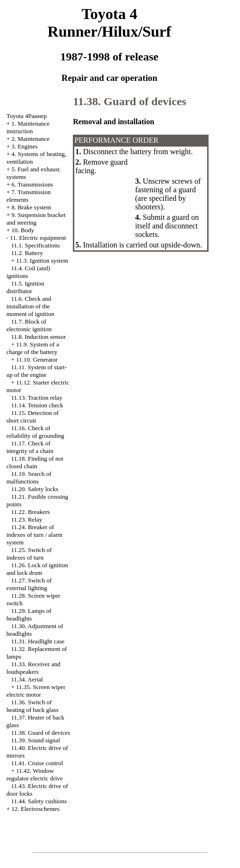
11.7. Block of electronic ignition (29, 325)
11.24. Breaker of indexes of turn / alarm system (34, 535)
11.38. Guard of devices (40, 733)
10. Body (23, 230)
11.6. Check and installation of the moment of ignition (30, 306)
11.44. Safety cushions (39, 801)
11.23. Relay (27, 519)
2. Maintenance (30, 139)
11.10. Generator (37, 360)
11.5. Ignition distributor (25, 287)
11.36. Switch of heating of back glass (32, 706)
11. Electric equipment (38, 238)
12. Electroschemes (35, 809)
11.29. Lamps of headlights (29, 615)
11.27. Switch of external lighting (29, 584)
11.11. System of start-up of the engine (36, 371)
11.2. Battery (27, 253)
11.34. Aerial (27, 679)
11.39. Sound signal (35, 740)
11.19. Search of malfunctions (29, 478)
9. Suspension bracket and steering (36, 219)
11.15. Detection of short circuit (32, 417)
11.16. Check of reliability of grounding (35, 432)
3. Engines (25, 146)
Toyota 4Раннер (26, 116)
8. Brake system (31, 207)
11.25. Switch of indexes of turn (29, 554)
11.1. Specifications (35, 245)
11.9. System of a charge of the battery (33, 348)
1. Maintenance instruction (28, 127)
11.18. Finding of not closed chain (35, 462)
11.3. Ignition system (42, 261)
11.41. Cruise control (37, 763)
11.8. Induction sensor (38, 337)
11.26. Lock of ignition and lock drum (37, 569)
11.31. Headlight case (38, 641)
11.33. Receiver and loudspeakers (33, 668)
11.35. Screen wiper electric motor (36, 691)
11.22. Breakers (30, 512)
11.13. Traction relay (37, 398)
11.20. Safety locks (35, 489)
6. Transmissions (32, 184)
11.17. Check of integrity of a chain (30, 447)
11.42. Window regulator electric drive (34, 774)
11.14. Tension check (37, 405)
